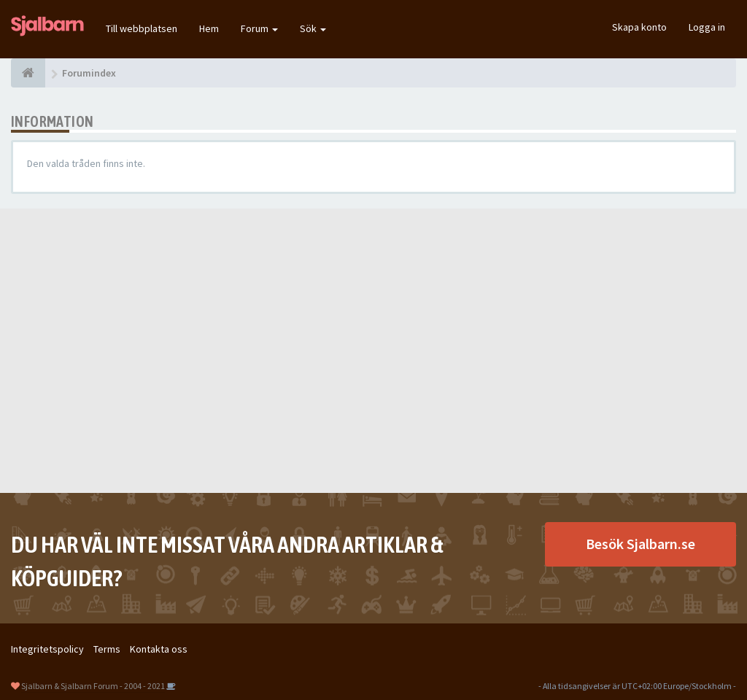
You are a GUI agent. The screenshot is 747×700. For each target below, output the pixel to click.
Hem (209, 28)
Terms (107, 649)
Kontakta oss (159, 649)
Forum (259, 28)
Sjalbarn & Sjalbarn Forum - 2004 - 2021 (93, 686)
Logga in (707, 27)
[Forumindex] (28, 73)
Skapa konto (639, 27)
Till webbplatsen (142, 28)
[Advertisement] (373, 351)
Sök (313, 28)
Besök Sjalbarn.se (640, 544)
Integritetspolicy (47, 649)
